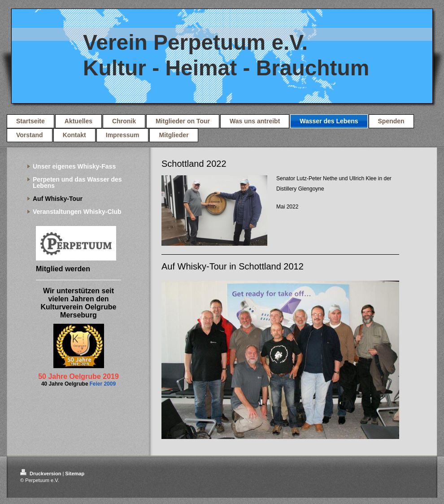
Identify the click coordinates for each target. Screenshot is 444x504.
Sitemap (75, 474)
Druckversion (41, 474)
